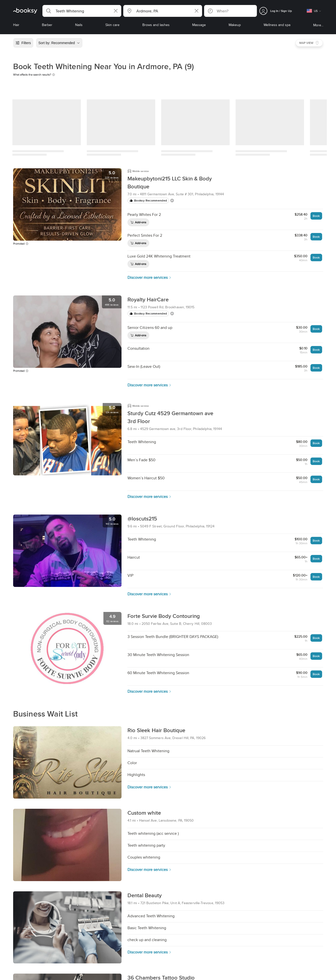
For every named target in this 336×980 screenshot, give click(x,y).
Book (316, 216)
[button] (82, 11)
